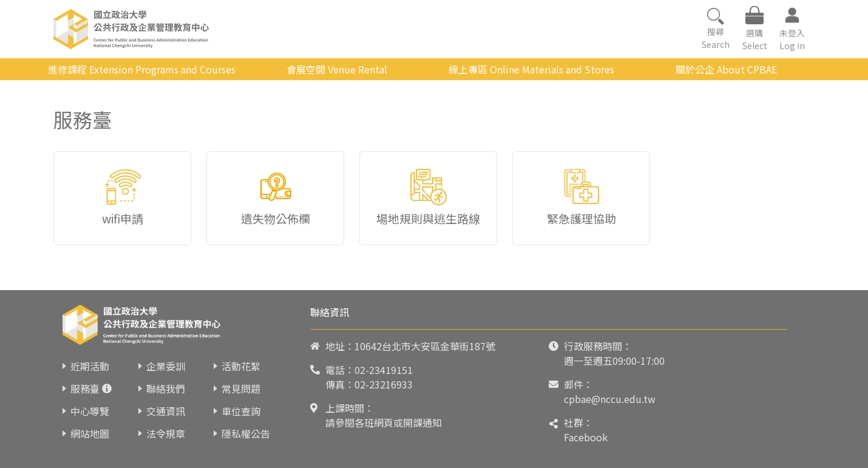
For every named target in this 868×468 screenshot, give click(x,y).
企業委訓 (166, 366)
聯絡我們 (166, 388)
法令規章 (166, 433)
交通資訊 (166, 411)
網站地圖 (90, 433)
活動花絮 (241, 366)
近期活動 (90, 366)
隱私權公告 (246, 433)
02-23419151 (384, 370)
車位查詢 (241, 411)
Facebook (586, 437)
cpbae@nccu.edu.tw (610, 399)
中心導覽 (90, 411)
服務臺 (85, 388)
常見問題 (241, 388)
